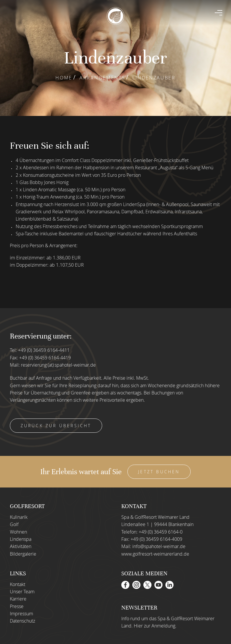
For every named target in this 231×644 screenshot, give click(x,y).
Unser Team (22, 592)
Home (64, 78)
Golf (14, 524)
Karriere (18, 599)
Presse (17, 606)
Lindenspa (21, 539)
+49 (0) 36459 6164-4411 (44, 350)
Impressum (21, 614)
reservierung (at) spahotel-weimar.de (58, 365)
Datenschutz (22, 621)
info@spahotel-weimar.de (159, 546)
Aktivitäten (21, 546)
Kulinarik (19, 517)
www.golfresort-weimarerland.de (155, 554)
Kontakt (18, 584)
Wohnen (18, 532)
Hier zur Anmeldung (155, 626)
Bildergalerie (23, 554)
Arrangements (102, 78)
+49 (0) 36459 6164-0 (161, 532)
